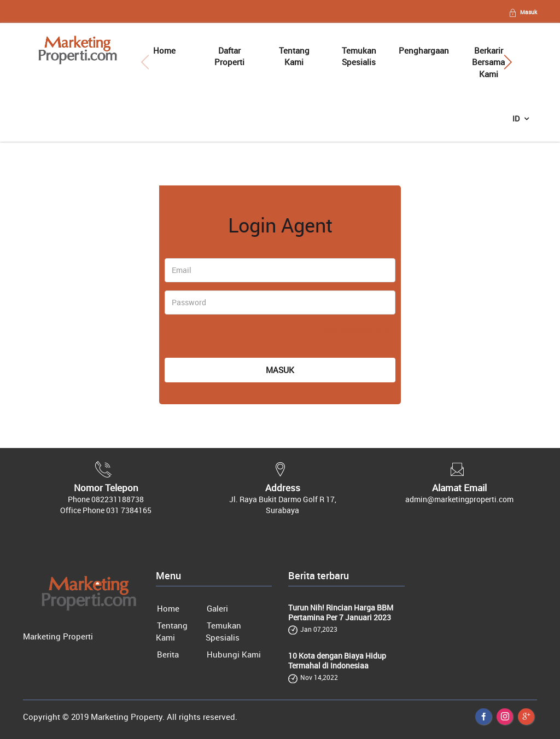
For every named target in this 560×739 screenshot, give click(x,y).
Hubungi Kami (234, 654)
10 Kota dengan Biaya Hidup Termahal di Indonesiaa (337, 661)
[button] (508, 62)
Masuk (523, 12)
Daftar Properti (229, 56)
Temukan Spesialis (359, 56)
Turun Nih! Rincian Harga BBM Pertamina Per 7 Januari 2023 (341, 613)
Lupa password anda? (357, 328)
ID (517, 118)
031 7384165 (129, 510)
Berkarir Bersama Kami (488, 62)
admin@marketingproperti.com (459, 499)
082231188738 (118, 499)
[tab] (220, 200)
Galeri (217, 608)
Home (164, 50)
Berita (168, 654)
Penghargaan (424, 50)
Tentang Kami (294, 56)
